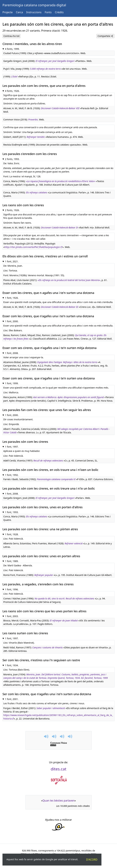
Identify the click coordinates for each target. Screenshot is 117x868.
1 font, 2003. (12, 616)
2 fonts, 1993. (12, 159)
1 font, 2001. (12, 699)
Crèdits (59, 12)
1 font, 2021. (12, 261)
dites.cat (58, 769)
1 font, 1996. (12, 589)
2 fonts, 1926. (12, 210)
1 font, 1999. (12, 383)
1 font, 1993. (12, 512)
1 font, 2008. (12, 353)
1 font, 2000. (12, 321)
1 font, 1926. (12, 298)
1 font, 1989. (12, 561)
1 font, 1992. (12, 475)
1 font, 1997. (12, 447)
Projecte (8, 12)
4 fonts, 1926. (12, 91)
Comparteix (105, 36)
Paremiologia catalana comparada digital (34, 5)
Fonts (48, 12)
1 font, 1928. (12, 534)
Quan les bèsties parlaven (58, 801)
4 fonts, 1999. (12, 49)
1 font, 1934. (12, 665)
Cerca (19, 12)
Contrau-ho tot (12, 36)
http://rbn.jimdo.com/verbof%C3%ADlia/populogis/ (32, 247)
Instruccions (34, 12)
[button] (47, 736)
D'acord (92, 860)
